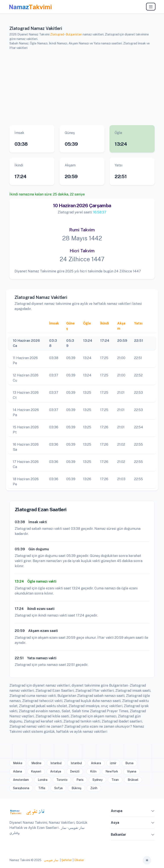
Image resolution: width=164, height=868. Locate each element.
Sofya (58, 788)
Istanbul (56, 763)
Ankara (96, 763)
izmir (113, 763)
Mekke (18, 763)
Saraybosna (21, 788)
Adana (18, 771)
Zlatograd (57, 34)
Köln (93, 771)
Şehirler (67, 860)
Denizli (75, 771)
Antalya (56, 771)
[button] (153, 812)
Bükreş (76, 788)
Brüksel (133, 780)
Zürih (94, 788)
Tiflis (42, 788)
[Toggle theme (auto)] (147, 860)
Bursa (129, 763)
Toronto (62, 780)
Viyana (132, 771)
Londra (43, 780)
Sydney (97, 780)
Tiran (115, 780)
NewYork (112, 771)
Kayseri (36, 771)
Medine (36, 763)
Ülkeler (79, 860)
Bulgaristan (74, 34)
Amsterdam (21, 780)
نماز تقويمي (51, 860)
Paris (80, 780)
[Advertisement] (82, 87)
